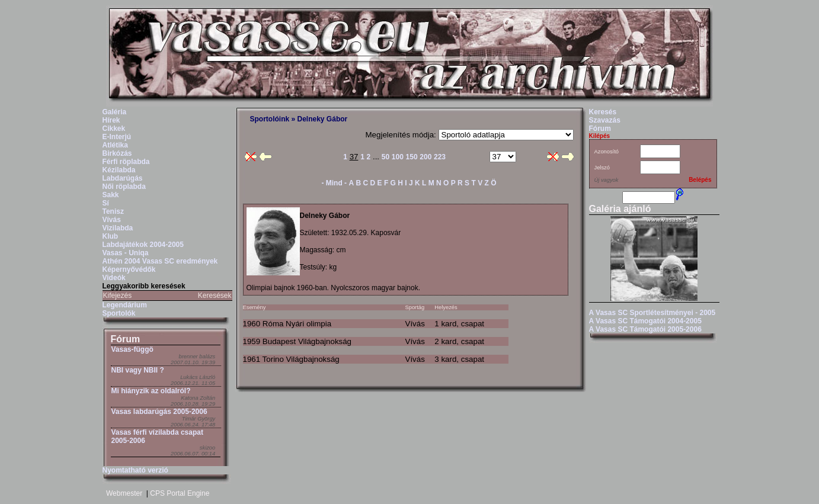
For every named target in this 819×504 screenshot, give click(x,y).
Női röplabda (124, 187)
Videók (114, 278)
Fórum (126, 339)
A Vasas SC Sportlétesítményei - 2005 (652, 313)
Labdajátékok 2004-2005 (143, 245)
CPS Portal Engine (180, 493)
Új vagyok (607, 180)
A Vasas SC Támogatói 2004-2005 (645, 321)
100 (398, 157)
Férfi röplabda (126, 162)
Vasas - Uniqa (126, 253)
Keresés (603, 112)
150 (412, 157)
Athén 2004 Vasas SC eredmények (160, 261)
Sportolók (119, 313)
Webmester (124, 493)
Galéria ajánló (620, 209)
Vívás (112, 220)
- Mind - (334, 183)
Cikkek (114, 129)
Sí (106, 203)
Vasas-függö (132, 349)
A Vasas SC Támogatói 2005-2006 (645, 329)
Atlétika (115, 145)
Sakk (111, 195)
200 (426, 157)
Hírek (111, 120)
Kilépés (600, 136)
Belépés (700, 180)
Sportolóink (270, 119)
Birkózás (117, 153)
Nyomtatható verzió (135, 470)
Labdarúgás (123, 178)
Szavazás (605, 120)
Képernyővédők (129, 269)
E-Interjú (117, 137)
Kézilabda (119, 170)
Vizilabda (118, 228)
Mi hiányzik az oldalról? (151, 391)
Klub (111, 236)
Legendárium (125, 305)
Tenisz (113, 211)
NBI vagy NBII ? (138, 370)
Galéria (115, 112)
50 (385, 157)
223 (440, 157)
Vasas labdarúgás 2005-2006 (159, 412)
